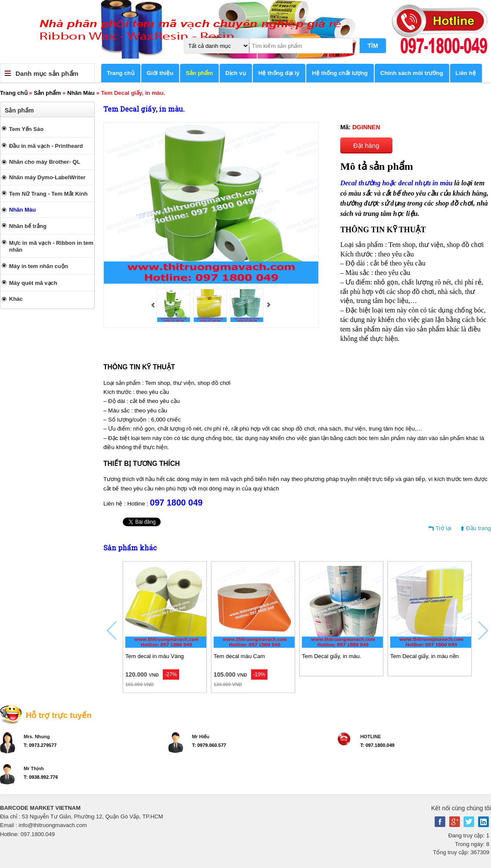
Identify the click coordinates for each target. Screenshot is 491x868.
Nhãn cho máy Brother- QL (45, 162)
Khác (16, 299)
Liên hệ (466, 73)
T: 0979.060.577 (209, 745)
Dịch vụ (235, 73)
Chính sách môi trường (412, 73)
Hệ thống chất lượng (340, 73)
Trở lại (443, 528)
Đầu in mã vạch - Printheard (46, 146)
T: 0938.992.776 (41, 777)
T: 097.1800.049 (377, 745)
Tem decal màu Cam (239, 656)
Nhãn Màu (81, 93)
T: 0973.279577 (40, 745)
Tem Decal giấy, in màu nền (424, 656)
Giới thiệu (160, 73)
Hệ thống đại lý (279, 73)
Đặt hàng (366, 145)
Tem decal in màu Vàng (155, 656)
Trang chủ (121, 73)
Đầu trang (479, 528)
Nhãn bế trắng (28, 226)
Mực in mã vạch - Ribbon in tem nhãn (51, 246)
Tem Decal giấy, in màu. (332, 656)
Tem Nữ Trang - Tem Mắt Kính (48, 194)
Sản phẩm (199, 73)
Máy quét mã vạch (33, 283)
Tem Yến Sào (26, 129)
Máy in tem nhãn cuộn (39, 266)
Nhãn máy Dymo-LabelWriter (47, 177)
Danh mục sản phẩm (47, 73)
